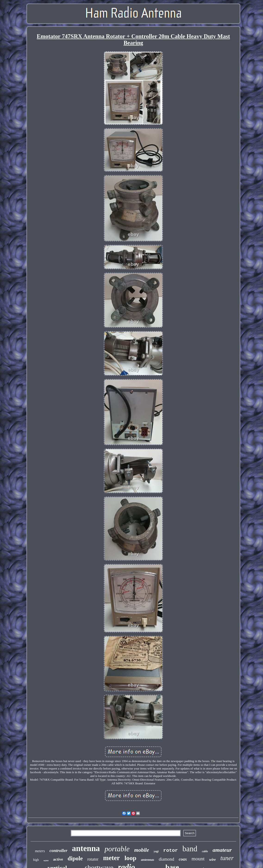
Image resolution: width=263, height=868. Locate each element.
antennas (148, 860)
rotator (93, 859)
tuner (227, 858)
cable (205, 851)
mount (198, 859)
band (190, 849)
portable (117, 849)
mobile (142, 850)
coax (183, 859)
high (36, 860)
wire (213, 860)
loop (130, 858)
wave (46, 860)
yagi (156, 851)
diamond (167, 859)
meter (111, 858)
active (58, 859)
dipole (75, 858)
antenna (86, 848)
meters (40, 851)
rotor (171, 851)
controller (58, 851)
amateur (222, 850)
